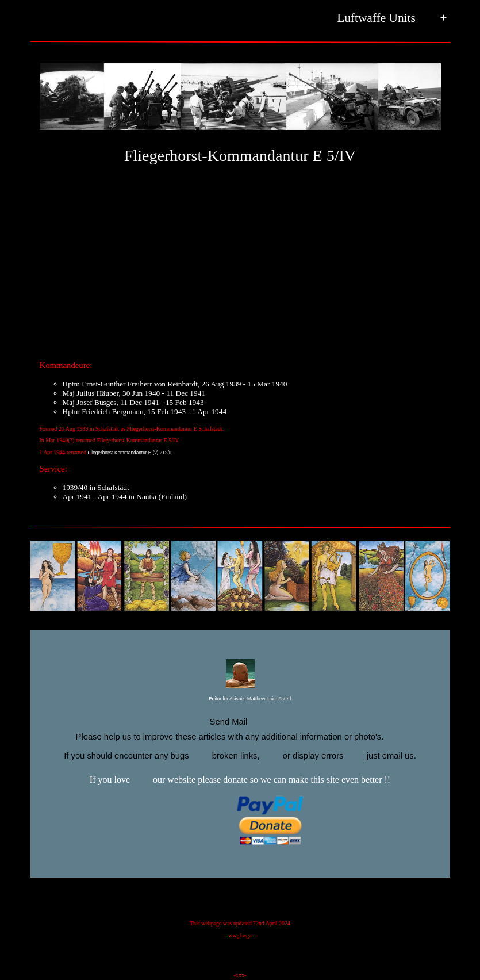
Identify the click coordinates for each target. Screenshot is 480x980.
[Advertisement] (240, 262)
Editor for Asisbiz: (240, 699)
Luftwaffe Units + (392, 18)
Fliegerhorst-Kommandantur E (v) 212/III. (131, 453)
